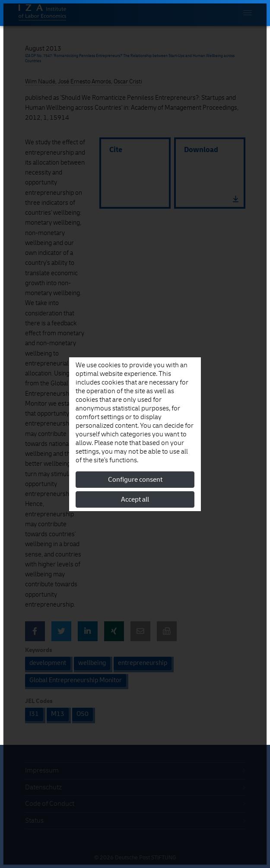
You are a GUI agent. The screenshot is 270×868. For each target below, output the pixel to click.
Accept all (135, 499)
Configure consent (135, 480)
